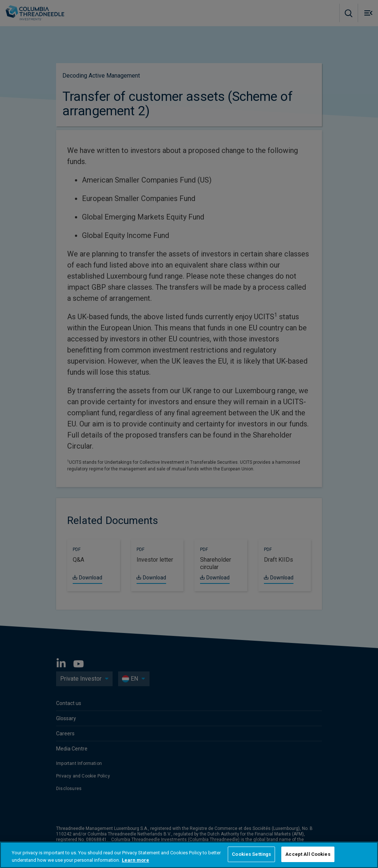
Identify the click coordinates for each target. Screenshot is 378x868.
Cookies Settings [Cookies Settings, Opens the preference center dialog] (251, 854)
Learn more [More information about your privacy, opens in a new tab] (135, 860)
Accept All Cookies (308, 854)
